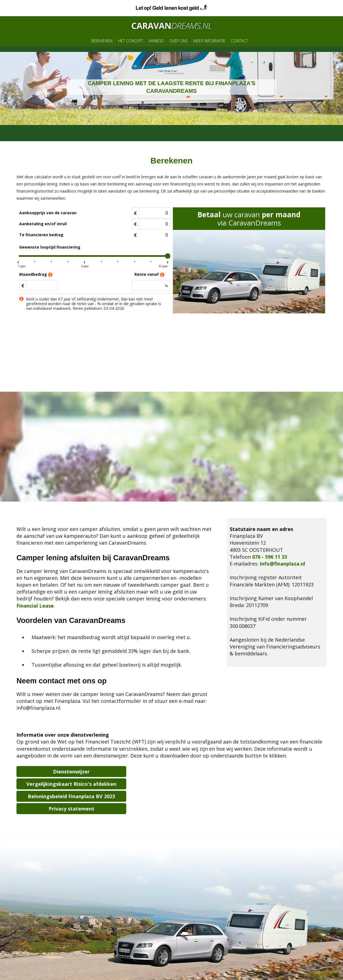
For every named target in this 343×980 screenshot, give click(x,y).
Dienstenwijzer (71, 772)
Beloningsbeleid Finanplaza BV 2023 (71, 796)
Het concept (130, 41)
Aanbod (156, 41)
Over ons (179, 41)
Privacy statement (71, 809)
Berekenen (102, 41)
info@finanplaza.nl (282, 564)
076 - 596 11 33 (270, 557)
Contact (239, 41)
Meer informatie (210, 41)
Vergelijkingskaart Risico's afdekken (71, 784)
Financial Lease (35, 606)
